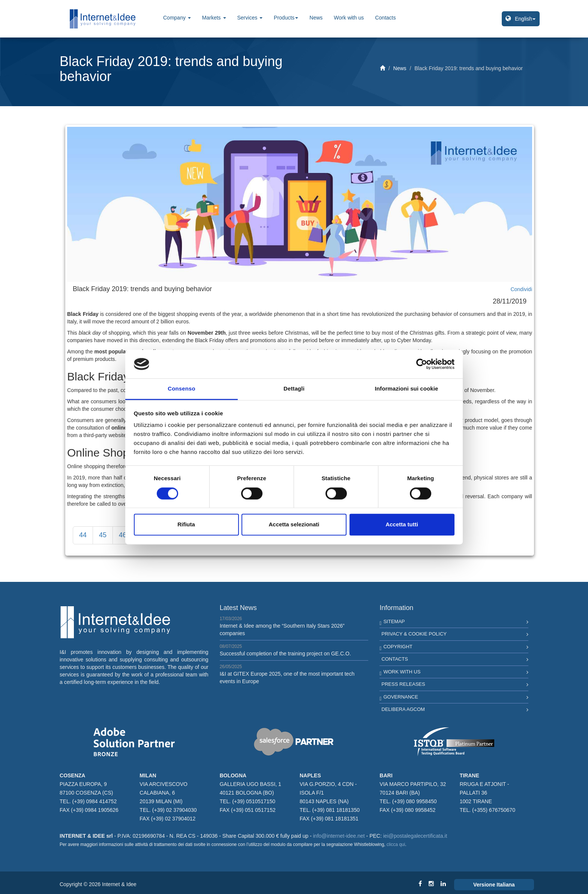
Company (177, 18)
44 (83, 535)
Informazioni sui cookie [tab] (407, 389)
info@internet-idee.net (339, 836)
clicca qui (396, 844)
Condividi (521, 289)
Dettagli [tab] (294, 389)
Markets (214, 18)
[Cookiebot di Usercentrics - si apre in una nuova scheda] (422, 364)
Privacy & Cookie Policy (414, 634)
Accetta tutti (402, 525)
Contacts (385, 18)
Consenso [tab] (181, 389)
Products (286, 18)
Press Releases (403, 684)
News (316, 18)
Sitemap (394, 621)
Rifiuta (186, 525)
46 (123, 535)
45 (103, 535)
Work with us (349, 18)
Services (250, 18)
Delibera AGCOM (403, 709)
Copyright (398, 647)
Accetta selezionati (294, 525)
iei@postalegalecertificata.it (415, 836)
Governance (400, 697)
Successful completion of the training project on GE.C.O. (285, 654)
